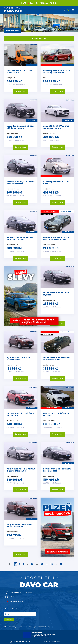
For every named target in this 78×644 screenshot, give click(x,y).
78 (61, 564)
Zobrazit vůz (21, 92)
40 (42, 564)
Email (8, 614)
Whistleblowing (44, 627)
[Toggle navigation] (73, 10)
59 (52, 564)
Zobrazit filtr (39, 39)
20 (32, 564)
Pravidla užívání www (53, 642)
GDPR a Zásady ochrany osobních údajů (20, 627)
